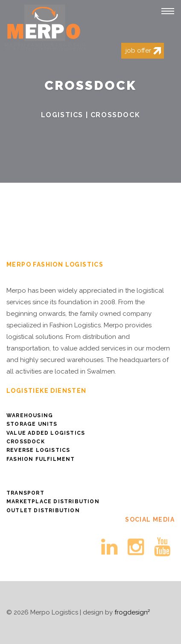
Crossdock (26, 442)
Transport (25, 493)
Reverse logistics (38, 450)
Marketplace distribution (53, 502)
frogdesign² (132, 612)
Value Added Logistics (46, 433)
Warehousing (30, 415)
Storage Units (32, 424)
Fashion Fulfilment (41, 459)
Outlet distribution (43, 510)
